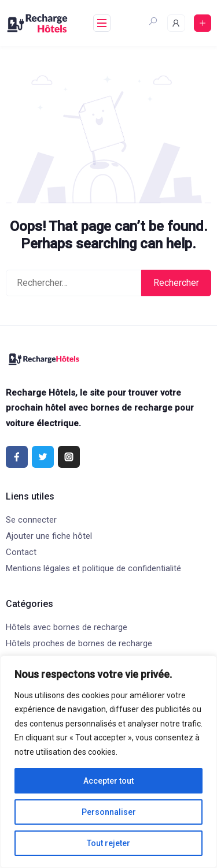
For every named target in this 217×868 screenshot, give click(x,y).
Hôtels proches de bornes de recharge (79, 643)
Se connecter (31, 520)
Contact (21, 552)
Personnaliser (109, 812)
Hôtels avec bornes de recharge (67, 627)
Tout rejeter (108, 843)
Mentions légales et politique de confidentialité (93, 568)
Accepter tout (108, 781)
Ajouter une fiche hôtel (49, 536)
